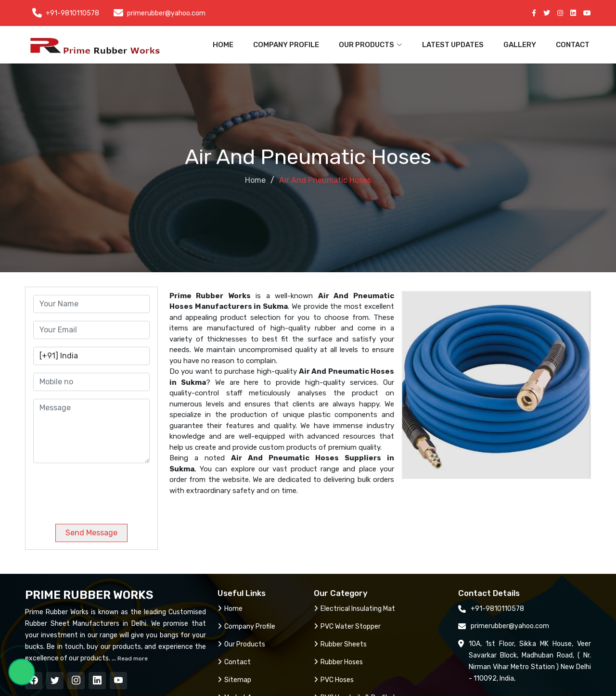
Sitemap (234, 680)
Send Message (91, 533)
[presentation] (99, 490)
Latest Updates (453, 45)
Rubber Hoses (338, 662)
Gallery (520, 45)
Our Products (241, 644)
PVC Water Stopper (347, 626)
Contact (573, 45)
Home (223, 45)
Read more (132, 658)
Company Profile (286, 45)
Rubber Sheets (340, 644)
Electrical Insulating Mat (354, 609)
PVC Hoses (334, 680)
